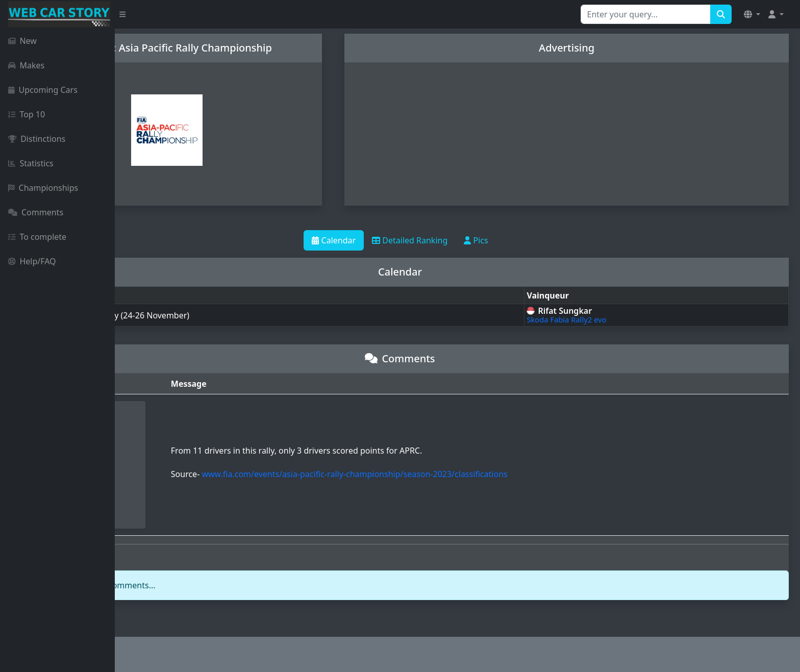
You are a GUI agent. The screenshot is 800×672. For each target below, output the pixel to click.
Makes (26, 65)
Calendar (391, 240)
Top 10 (27, 114)
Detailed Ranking (467, 240)
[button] (752, 14)
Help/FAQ (32, 261)
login (182, 585)
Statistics (31, 163)
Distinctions (37, 139)
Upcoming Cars (43, 90)
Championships (43, 188)
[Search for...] (646, 14)
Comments (36, 212)
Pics (533, 240)
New (22, 41)
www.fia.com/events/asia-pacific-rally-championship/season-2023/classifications (446, 474)
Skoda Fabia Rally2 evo (607, 319)
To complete (37, 237)
